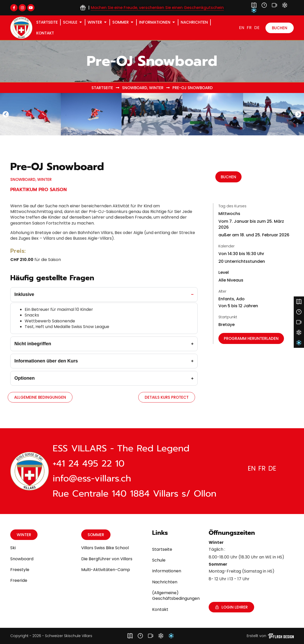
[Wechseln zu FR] (249, 28)
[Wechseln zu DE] (257, 28)
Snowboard (135, 88)
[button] (6, 114)
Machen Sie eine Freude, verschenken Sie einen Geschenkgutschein (157, 8)
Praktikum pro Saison (39, 190)
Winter (156, 88)
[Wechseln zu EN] (242, 28)
